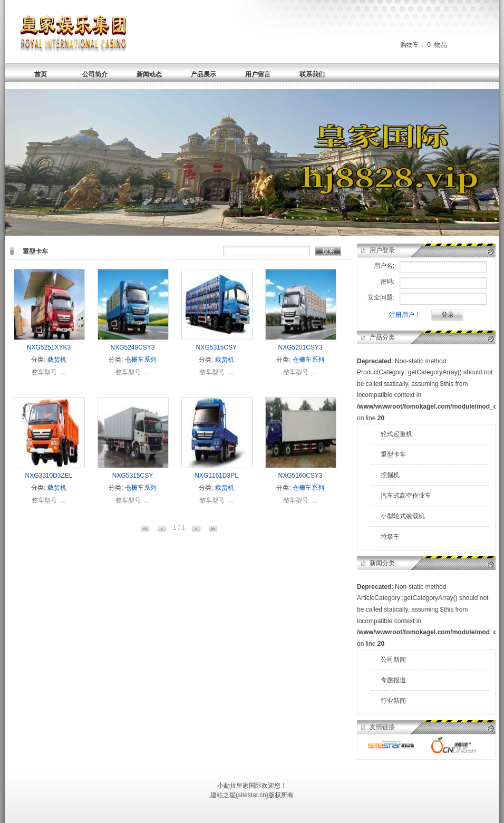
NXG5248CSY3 (132, 347)
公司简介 (95, 74)
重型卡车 (393, 454)
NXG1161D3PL (216, 476)
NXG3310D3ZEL (49, 476)
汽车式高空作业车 (406, 496)
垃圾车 (390, 537)
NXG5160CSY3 (300, 476)
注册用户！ (405, 315)
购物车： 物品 (424, 45)
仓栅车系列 (141, 360)
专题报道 (393, 680)
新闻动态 (149, 74)
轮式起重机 (396, 434)
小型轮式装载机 (403, 516)
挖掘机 (390, 475)
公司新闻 (393, 660)
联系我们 (312, 74)
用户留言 (258, 74)
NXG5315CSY (216, 347)
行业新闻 (393, 701)
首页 (41, 74)
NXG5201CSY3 (300, 347)
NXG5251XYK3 (49, 347)
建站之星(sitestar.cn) (239, 795)
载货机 (57, 360)
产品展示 (203, 74)
